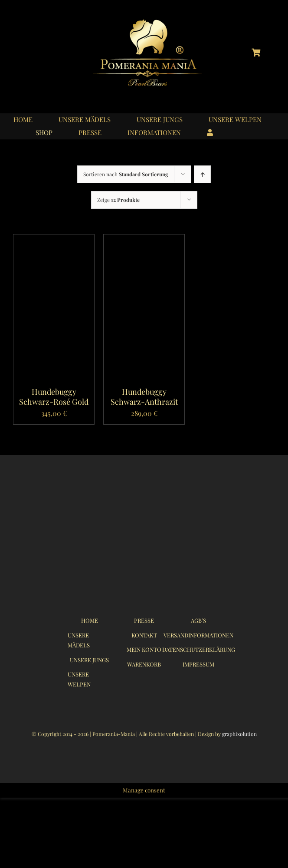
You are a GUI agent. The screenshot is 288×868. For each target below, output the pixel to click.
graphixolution (239, 734)
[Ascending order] (202, 174)
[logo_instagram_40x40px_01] (32, 50)
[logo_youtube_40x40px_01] (54, 50)
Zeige (118, 200)
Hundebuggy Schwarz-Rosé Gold (54, 397)
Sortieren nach (126, 174)
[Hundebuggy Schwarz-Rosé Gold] (54, 240)
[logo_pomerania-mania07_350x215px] (144, 497)
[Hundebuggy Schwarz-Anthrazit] (144, 240)
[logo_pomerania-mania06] (155, 21)
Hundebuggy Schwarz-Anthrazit (144, 397)
